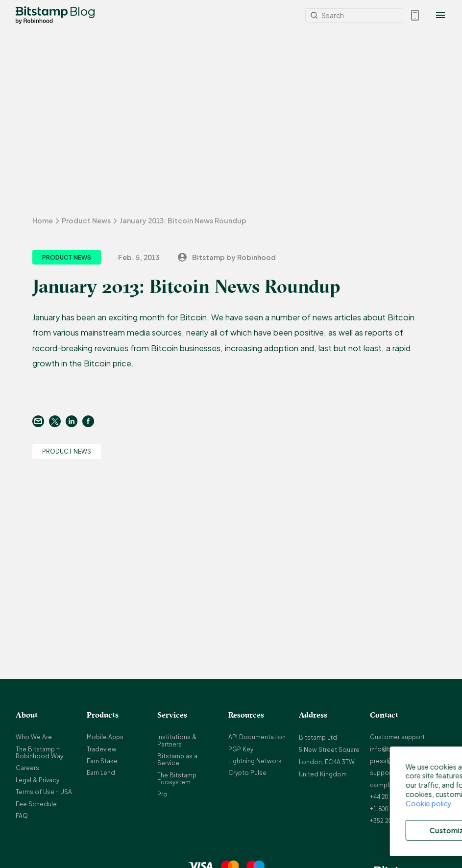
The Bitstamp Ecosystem (177, 779)
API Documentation (257, 737)
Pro (162, 794)
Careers (27, 768)
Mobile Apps (105, 737)
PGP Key (241, 749)
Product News (86, 220)
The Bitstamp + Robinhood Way (39, 753)
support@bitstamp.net (403, 773)
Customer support (397, 737)
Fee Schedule (36, 804)
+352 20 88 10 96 (393, 821)
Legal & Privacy (37, 780)
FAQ (22, 816)
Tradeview (102, 749)
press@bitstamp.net (400, 761)
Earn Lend (101, 773)
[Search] (354, 15)
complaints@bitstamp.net (408, 785)
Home (43, 220)
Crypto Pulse (247, 773)
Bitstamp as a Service (177, 759)
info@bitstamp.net (397, 749)
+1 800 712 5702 (393, 809)
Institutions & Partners (177, 740)
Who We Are (34, 737)
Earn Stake (102, 761)
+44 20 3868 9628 (394, 797)
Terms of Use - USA (44, 792)
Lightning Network (255, 761)
